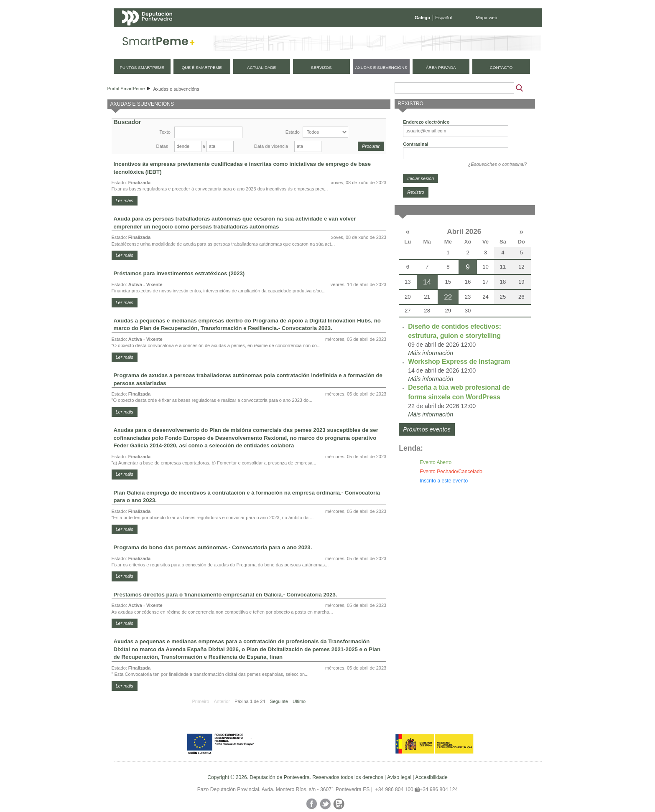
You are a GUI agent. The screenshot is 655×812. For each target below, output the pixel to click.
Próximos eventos (427, 429)
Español (443, 18)
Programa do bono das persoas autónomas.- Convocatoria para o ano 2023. (213, 547)
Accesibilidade (431, 777)
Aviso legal (399, 777)
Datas (162, 146)
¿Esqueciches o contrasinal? (498, 164)
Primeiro (200, 701)
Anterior (222, 701)
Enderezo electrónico (426, 122)
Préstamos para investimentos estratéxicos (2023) (179, 273)
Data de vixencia (271, 146)
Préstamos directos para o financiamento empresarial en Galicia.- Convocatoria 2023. (226, 595)
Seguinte (279, 701)
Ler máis (125, 200)
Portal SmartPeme (126, 89)
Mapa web (487, 18)
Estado (293, 132)
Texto (165, 132)
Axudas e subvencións (176, 89)
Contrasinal (416, 144)
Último (299, 701)
